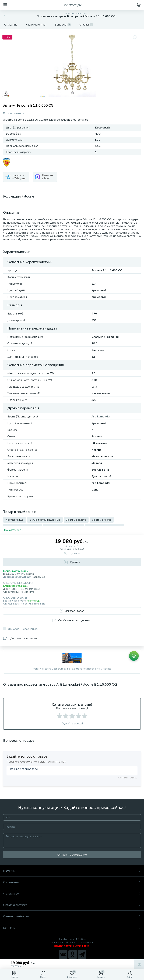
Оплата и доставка (72, 902)
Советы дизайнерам (72, 913)
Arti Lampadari (101, 416)
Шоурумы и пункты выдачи (18, 571)
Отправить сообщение (72, 852)
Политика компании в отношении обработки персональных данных (72, 959)
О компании (72, 879)
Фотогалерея (72, 890)
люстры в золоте (76, 520)
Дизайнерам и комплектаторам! (22, 586)
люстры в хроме (102, 520)
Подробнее (38, 574)
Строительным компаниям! (19, 589)
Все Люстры (72, 5)
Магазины (72, 868)
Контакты (72, 924)
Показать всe (14, 527)
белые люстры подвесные (45, 520)
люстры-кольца (15, 520)
